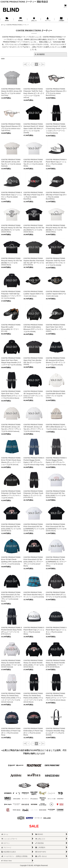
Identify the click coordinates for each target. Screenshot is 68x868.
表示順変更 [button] (40, 54)
